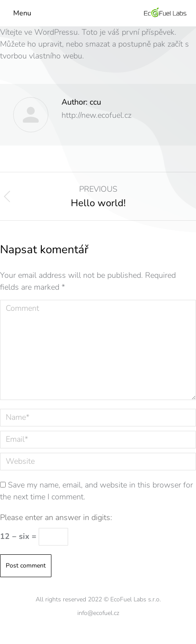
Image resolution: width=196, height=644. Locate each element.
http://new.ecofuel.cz (96, 115)
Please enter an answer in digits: (56, 517)
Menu (22, 13)
